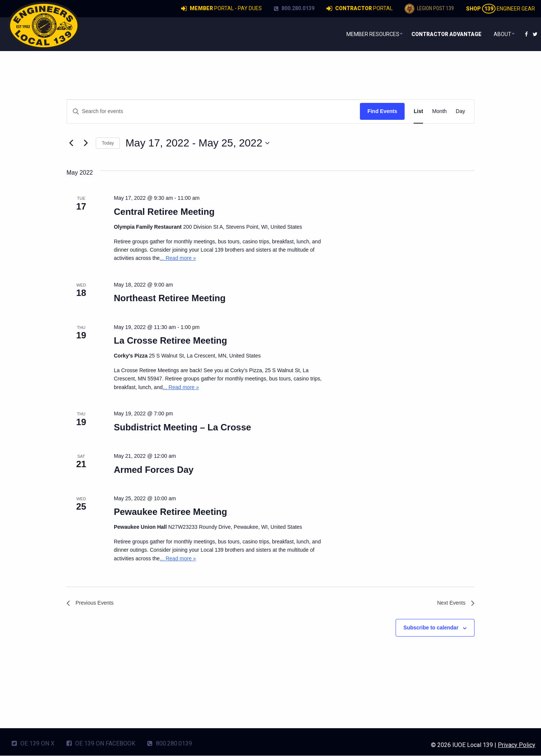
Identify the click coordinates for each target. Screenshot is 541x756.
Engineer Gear (500, 9)
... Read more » (178, 258)
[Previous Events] (71, 143)
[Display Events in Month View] (439, 111)
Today (108, 143)
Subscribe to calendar (431, 629)
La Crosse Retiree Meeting (170, 340)
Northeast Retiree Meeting (170, 298)
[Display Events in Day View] (460, 111)
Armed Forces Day (154, 470)
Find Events (382, 111)
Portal (360, 9)
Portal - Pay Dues (221, 9)
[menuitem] (366, 34)
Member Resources (364, 34)
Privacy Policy (517, 745)
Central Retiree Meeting (164, 212)
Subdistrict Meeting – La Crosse (182, 427)
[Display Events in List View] (418, 111)
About (499, 34)
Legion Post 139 (429, 9)
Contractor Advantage (443, 34)
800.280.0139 (294, 8)
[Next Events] (86, 143)
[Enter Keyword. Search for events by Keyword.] (213, 111)
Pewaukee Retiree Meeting (170, 512)
